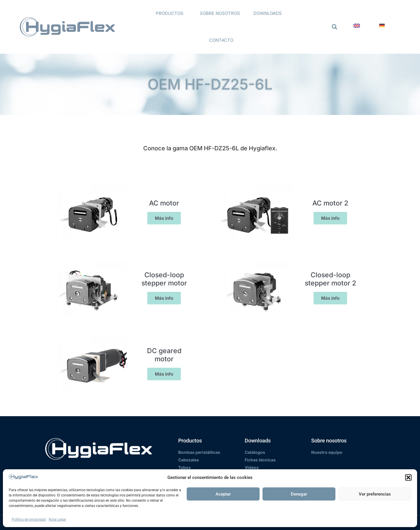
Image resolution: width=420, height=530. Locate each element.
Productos (171, 13)
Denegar (299, 494)
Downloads (269, 13)
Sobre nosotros (220, 13)
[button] (408, 477)
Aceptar (223, 494)
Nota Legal (57, 519)
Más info (164, 218)
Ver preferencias (375, 494)
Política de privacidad (29, 519)
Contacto (221, 40)
